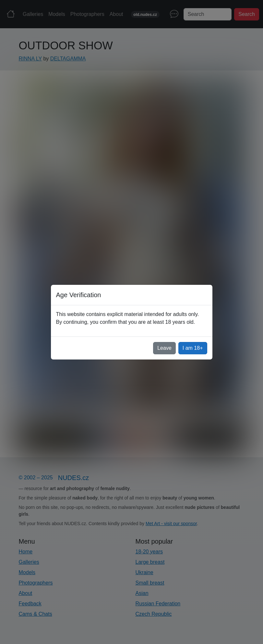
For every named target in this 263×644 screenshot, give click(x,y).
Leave (164, 348)
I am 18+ (193, 348)
